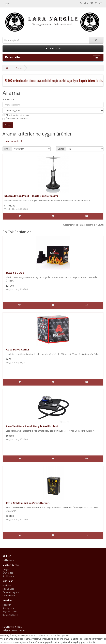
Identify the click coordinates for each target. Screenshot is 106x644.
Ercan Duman (19, 630)
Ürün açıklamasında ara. (16, 119)
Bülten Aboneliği (10, 615)
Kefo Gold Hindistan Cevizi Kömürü (28, 503)
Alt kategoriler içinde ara (16, 115)
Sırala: (7, 149)
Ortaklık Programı (11, 592)
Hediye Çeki (8, 589)
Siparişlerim (8, 608)
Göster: (61, 149)
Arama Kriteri (9, 99)
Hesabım (7, 605)
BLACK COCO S (15, 273)
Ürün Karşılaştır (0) (13, 141)
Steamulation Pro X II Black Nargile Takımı (31, 196)
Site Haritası (8, 576)
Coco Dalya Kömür (18, 349)
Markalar (7, 585)
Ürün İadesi (8, 573)
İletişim (6, 569)
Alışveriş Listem (10, 612)
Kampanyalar (9, 596)
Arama (19, 68)
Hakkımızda (8, 560)
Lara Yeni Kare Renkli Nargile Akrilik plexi (32, 426)
